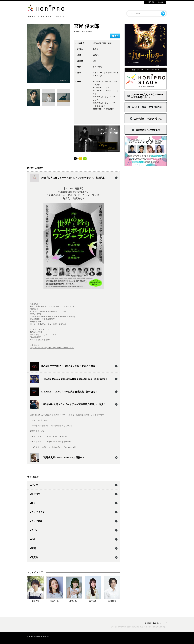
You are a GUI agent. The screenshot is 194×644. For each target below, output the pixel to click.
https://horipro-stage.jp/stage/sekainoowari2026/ (52, 348)
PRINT (115, 36)
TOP (29, 17)
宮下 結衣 (93, 601)
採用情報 (151, 2)
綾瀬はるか (74, 601)
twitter (76, 159)
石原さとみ (55, 601)
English (161, 2)
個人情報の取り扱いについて (156, 623)
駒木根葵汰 (112, 601)
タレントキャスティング (43, 17)
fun (85, 159)
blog (80, 159)
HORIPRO (46, 8)
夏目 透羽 (35, 601)
